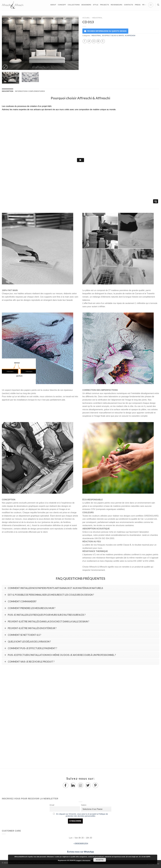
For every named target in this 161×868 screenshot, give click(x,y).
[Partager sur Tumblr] (103, 41)
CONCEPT (62, 5)
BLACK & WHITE (118, 36)
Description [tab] (8, 91)
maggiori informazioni (83, 860)
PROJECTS (104, 5)
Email (52, 805)
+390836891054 (81, 844)
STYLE (96, 5)
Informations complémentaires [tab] (30, 91)
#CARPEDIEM (130, 36)
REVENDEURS (116, 5)
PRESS (138, 5)
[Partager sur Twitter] (89, 41)
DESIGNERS (86, 5)
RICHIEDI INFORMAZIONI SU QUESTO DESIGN (107, 31)
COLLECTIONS (74, 5)
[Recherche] (158, 5)
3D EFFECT (106, 36)
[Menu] (151, 5)
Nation (84, 805)
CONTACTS (129, 5)
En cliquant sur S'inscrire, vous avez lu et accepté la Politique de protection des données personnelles (82, 815)
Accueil (86, 18)
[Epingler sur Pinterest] (98, 41)
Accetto (100, 860)
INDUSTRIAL (97, 18)
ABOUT (53, 5)
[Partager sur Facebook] (85, 41)
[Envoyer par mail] (94, 41)
